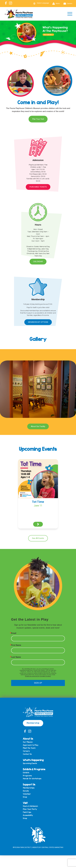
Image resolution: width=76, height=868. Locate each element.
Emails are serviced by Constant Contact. (38, 676)
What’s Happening (33, 760)
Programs (27, 776)
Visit (25, 803)
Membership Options (38, 322)
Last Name (16, 657)
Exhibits (26, 773)
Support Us (29, 784)
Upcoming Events (30, 763)
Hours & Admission (30, 806)
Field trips (27, 812)
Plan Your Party (30, 809)
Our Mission (28, 742)
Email (14, 633)
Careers (68, 4)
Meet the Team (29, 748)
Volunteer (27, 794)
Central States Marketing (52, 847)
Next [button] (73, 37)
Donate (26, 791)
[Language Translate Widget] (44, 3)
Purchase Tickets (38, 187)
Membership (33, 723)
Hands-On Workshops (32, 779)
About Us (28, 739)
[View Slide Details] (38, 37)
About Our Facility (38, 426)
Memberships (29, 788)
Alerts (56, 4)
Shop (25, 797)
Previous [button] (3, 37)
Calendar (38, 262)
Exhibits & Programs (34, 769)
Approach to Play (31, 745)
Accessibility (28, 815)
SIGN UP (38, 683)
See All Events (38, 538)
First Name (16, 645)
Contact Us (27, 754)
